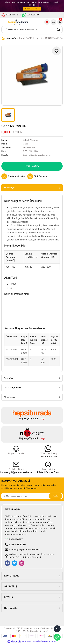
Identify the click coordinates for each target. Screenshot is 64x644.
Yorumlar (9, 378)
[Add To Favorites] (56, 51)
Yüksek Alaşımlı (30, 140)
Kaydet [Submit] (56, 496)
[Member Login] (53, 22)
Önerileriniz (10, 397)
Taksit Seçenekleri (13, 387)
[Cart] (60, 22)
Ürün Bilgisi (10, 188)
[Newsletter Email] (32, 496)
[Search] (32, 30)
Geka (25, 144)
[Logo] (18, 22)
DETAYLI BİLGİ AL (32, 9)
